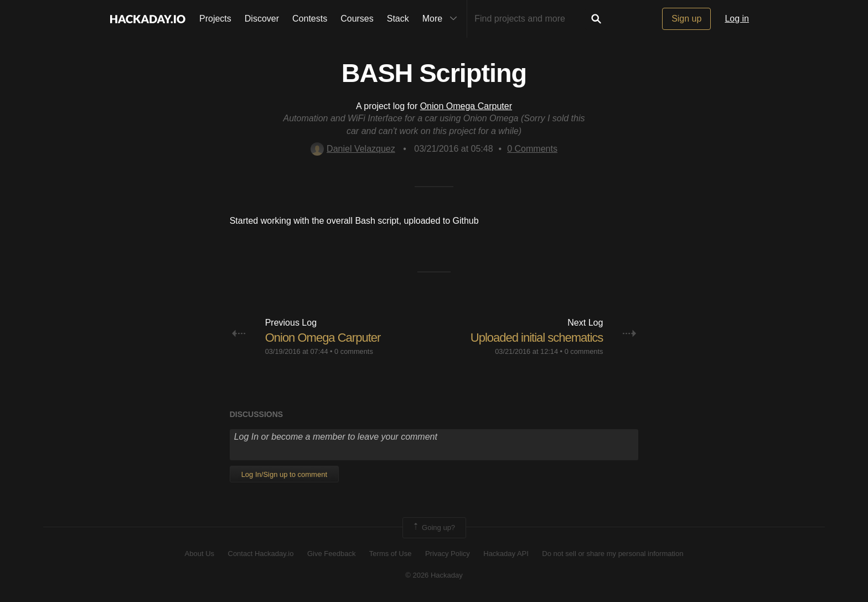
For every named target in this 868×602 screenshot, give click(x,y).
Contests (310, 19)
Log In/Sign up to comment (284, 474)
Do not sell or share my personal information (613, 554)
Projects (215, 19)
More (442, 19)
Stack (398, 19)
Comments (532, 149)
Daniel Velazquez (353, 149)
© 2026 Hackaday (434, 575)
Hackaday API (506, 554)
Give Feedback (331, 554)
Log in (737, 19)
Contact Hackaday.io (261, 554)
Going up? (433, 528)
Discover (262, 19)
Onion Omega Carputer (466, 106)
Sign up (686, 19)
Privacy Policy (448, 554)
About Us (200, 554)
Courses (357, 19)
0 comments (354, 351)
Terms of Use (391, 554)
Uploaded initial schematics (537, 338)
